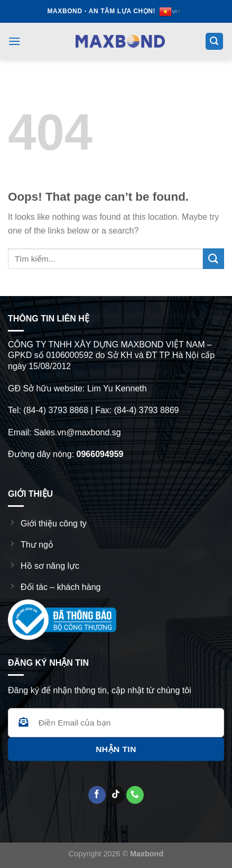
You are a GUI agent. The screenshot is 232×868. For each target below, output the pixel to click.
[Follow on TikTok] (116, 795)
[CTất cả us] (135, 795)
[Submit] (214, 259)
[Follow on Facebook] (97, 795)
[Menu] (14, 41)
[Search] (215, 42)
